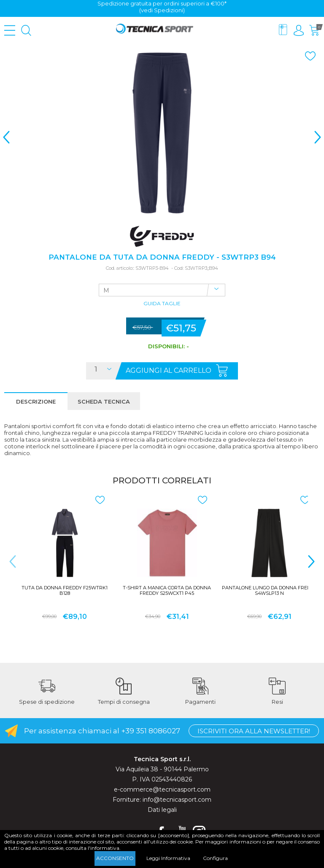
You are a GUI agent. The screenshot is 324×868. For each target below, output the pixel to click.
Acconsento (115, 858)
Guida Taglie (162, 304)
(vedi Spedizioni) (162, 10)
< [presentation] (6, 137)
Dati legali (162, 810)
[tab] (36, 401)
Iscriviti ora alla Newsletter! (254, 731)
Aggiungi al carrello (169, 370)
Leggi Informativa (168, 858)
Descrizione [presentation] (36, 401)
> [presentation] (318, 137)
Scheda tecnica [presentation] (104, 401)
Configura (215, 858)
